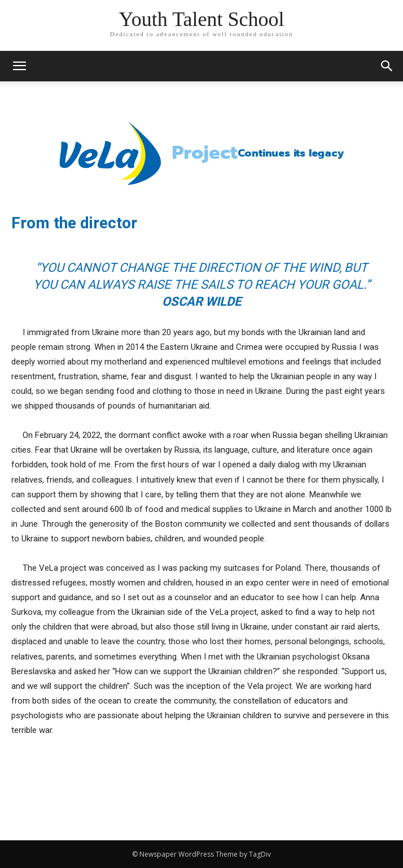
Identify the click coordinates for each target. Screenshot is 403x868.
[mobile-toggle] (19, 66)
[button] (387, 66)
